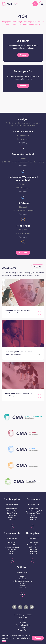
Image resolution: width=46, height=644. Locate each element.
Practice (23, 623)
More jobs (23, 253)
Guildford (23, 567)
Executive (23, 617)
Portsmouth (33, 499)
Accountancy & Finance (23, 615)
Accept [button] (38, 638)
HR (23, 620)
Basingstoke (33, 533)
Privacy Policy (23, 630)
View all (38, 267)
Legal (23, 628)
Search (23, 55)
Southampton (12, 499)
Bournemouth (12, 533)
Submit (23, 86)
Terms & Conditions (23, 625)
